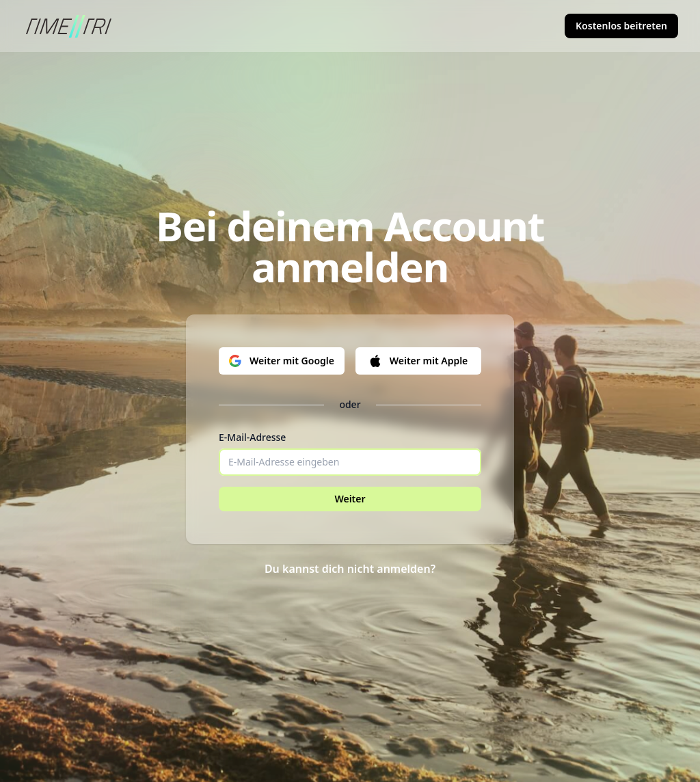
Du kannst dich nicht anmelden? (350, 569)
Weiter (350, 499)
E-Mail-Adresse (252, 437)
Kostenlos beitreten (621, 26)
